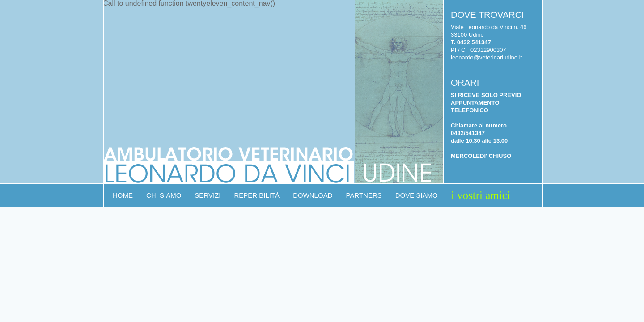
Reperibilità (257, 195)
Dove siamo (417, 195)
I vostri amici (481, 195)
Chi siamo (164, 195)
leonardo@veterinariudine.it (486, 57)
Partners (364, 195)
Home (123, 195)
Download (313, 195)
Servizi (208, 195)
